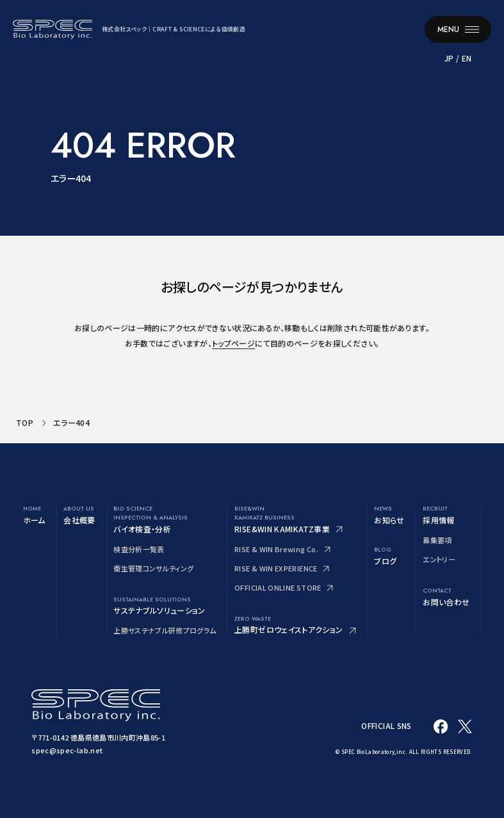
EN (466, 57)
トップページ (233, 343)
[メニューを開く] (458, 29)
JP (449, 57)
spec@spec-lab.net (67, 750)
